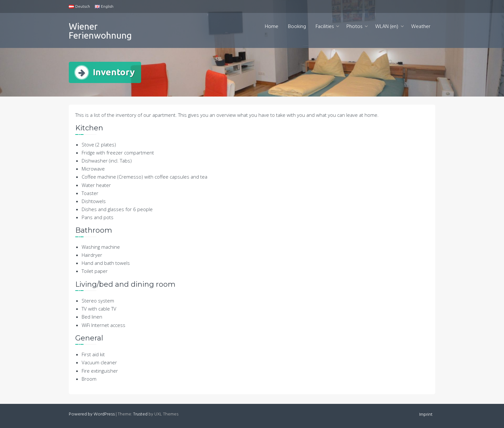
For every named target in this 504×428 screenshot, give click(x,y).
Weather (421, 27)
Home (272, 27)
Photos (354, 27)
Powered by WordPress (92, 414)
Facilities (325, 27)
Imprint (426, 415)
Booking (297, 27)
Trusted (140, 414)
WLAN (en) (387, 27)
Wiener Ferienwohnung (100, 31)
